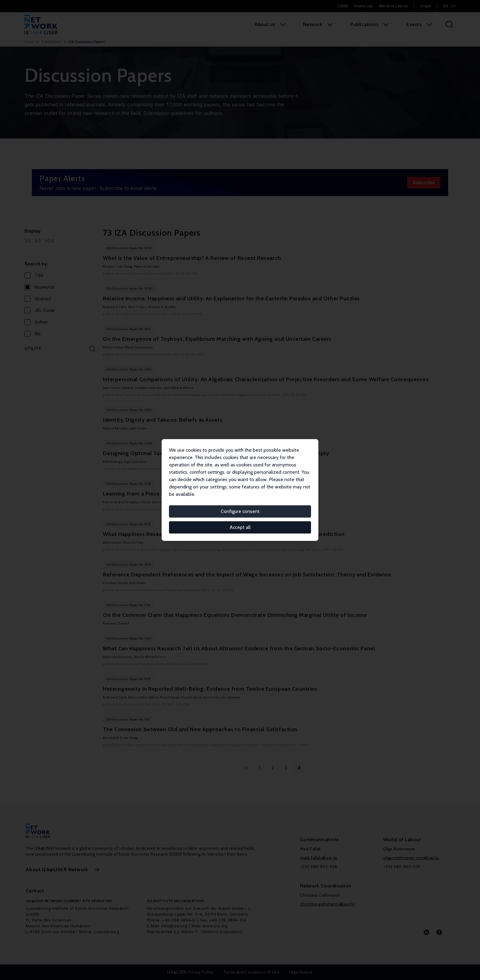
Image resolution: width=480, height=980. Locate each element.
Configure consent (240, 511)
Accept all (240, 527)
